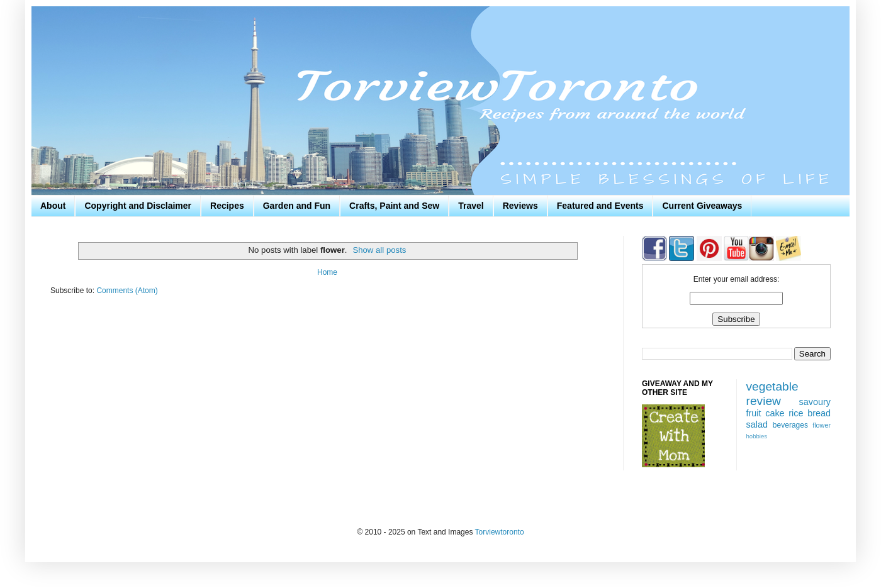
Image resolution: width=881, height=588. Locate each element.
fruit (754, 413)
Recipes (227, 206)
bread (819, 413)
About (53, 206)
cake (775, 413)
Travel (471, 206)
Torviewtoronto (500, 532)
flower (822, 425)
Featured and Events (600, 206)
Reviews (520, 206)
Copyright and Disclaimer (138, 206)
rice (796, 413)
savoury (815, 402)
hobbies (757, 436)
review (764, 401)
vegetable (772, 386)
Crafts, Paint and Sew (394, 206)
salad (757, 424)
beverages (790, 425)
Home (327, 272)
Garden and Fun (297, 206)
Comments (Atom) (127, 291)
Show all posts (379, 250)
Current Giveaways (702, 206)
